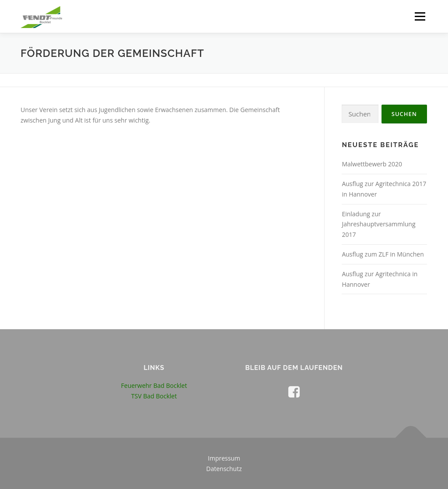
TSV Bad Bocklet (154, 396)
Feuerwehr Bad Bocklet (154, 385)
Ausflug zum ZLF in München (383, 254)
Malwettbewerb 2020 (372, 164)
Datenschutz (224, 469)
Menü (420, 16)
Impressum (224, 458)
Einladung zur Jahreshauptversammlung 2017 (378, 224)
